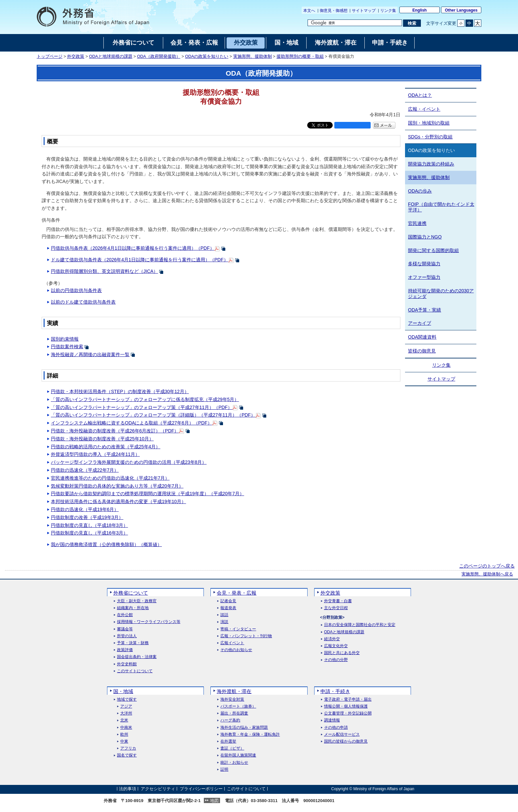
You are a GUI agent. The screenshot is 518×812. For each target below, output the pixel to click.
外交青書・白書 (338, 601)
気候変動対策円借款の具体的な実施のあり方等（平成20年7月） (117, 486)
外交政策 (76, 56)
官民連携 (417, 223)
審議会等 (125, 629)
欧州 (124, 735)
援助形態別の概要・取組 (300, 56)
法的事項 (128, 789)
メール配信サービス (342, 735)
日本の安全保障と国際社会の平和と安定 (360, 625)
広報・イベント (424, 109)
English (419, 10)
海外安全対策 (232, 700)
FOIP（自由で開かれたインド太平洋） (441, 207)
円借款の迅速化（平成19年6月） (85, 509)
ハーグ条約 (230, 720)
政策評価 (125, 650)
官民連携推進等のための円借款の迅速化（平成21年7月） (110, 478)
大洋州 (126, 713)
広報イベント (232, 643)
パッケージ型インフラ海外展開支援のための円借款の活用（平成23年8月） (129, 462)
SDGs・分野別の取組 (430, 137)
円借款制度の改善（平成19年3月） (87, 517)
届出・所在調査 (234, 713)
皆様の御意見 (422, 351)
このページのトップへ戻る (487, 566)
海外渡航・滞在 (234, 691)
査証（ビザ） (232, 748)
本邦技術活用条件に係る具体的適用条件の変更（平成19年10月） (118, 501)
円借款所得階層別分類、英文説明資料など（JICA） (104, 271)
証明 (224, 770)
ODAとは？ (420, 95)
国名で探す (127, 755)
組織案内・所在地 (133, 608)
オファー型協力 (424, 277)
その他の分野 (336, 660)
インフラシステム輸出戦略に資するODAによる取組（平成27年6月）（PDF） (131, 423)
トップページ (50, 56)
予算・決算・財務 (133, 643)
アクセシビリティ (158, 789)
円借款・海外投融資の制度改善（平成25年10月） (102, 439)
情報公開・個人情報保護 (346, 706)
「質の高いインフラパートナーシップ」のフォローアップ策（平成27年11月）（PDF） (142, 407)
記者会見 (228, 601)
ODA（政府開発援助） (159, 56)
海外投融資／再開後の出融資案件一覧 (90, 354)
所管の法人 (127, 636)
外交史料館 (127, 664)
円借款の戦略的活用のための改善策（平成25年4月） (106, 447)
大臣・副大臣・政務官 (137, 601)
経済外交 (332, 639)
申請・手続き (335, 691)
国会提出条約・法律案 (137, 657)
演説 (224, 622)
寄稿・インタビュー (238, 629)
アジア (126, 706)
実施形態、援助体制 (253, 56)
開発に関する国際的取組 (433, 250)
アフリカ (128, 748)
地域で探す (127, 700)
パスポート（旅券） (238, 706)
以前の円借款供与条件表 (76, 290)
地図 (214, 801)
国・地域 (123, 691)
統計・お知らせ (234, 763)
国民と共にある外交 (342, 653)
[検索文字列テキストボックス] (355, 23)
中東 (124, 741)
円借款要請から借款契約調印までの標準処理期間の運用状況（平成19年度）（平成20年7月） (148, 494)
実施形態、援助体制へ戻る (487, 574)
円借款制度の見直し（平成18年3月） (89, 525)
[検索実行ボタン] (412, 23)
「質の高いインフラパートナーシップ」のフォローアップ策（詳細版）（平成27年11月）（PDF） (153, 415)
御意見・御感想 (334, 11)
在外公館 (125, 615)
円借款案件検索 (67, 347)
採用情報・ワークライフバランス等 (149, 622)
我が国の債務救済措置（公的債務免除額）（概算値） (106, 544)
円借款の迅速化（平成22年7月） (85, 470)
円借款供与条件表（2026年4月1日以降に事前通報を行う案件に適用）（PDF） (133, 248)
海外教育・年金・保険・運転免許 (250, 735)
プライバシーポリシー (201, 789)
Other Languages (461, 10)
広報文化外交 (336, 646)
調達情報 (332, 720)
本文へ (309, 11)
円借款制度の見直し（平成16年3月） (89, 533)
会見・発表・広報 (237, 593)
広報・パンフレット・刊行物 (246, 636)
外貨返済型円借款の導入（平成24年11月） (95, 454)
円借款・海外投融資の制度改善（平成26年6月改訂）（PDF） (115, 431)
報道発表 (228, 608)
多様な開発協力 (424, 264)
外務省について (131, 593)
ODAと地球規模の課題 (111, 56)
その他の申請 (336, 728)
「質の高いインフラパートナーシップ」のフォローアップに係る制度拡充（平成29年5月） (145, 399)
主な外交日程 (336, 608)
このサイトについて (135, 671)
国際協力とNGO (425, 237)
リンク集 (388, 11)
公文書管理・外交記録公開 (348, 713)
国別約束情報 (65, 339)
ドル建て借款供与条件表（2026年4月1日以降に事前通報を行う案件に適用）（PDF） (140, 260)
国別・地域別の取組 (429, 123)
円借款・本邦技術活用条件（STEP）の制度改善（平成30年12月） (120, 391)
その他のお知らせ (236, 650)
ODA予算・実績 (425, 310)
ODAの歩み (420, 191)
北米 (124, 720)
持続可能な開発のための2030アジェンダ (441, 294)
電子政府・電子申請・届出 (348, 700)
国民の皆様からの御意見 (346, 741)
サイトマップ (364, 11)
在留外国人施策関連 (238, 755)
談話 (224, 615)
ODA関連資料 (422, 337)
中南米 (126, 728)
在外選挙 (228, 741)
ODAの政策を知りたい (207, 56)
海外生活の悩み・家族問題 (244, 728)
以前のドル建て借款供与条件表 (83, 302)
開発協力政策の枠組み (431, 164)
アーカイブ (420, 323)
